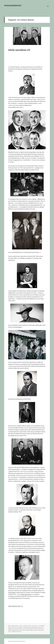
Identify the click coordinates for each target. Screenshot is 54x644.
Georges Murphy (28, 627)
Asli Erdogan (12, 592)
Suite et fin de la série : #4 (15, 606)
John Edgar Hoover (37, 627)
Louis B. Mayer (26, 629)
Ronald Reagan (29, 630)
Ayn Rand (15, 627)
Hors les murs (35, 626)
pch (21, 626)
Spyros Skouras (37, 630)
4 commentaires (18, 632)
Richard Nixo (41, 629)
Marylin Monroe (33, 629)
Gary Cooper (20, 627)
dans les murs (28, 626)
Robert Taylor (22, 630)
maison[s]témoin (13, 5)
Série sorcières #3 (19, 50)
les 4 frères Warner (17, 629)
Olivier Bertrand (25, 594)
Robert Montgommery (13, 630)
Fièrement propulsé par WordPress (17, 641)
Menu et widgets (48, 8)
